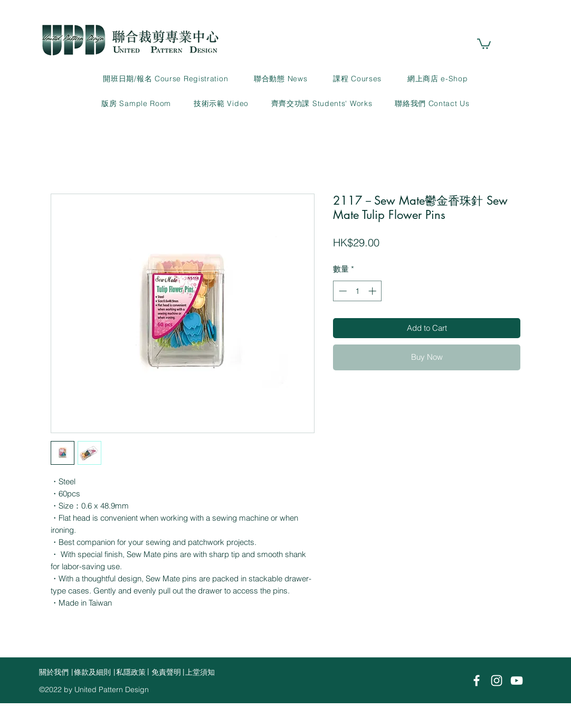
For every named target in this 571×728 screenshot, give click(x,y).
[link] (484, 43)
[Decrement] (342, 291)
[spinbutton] (358, 291)
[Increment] (373, 291)
